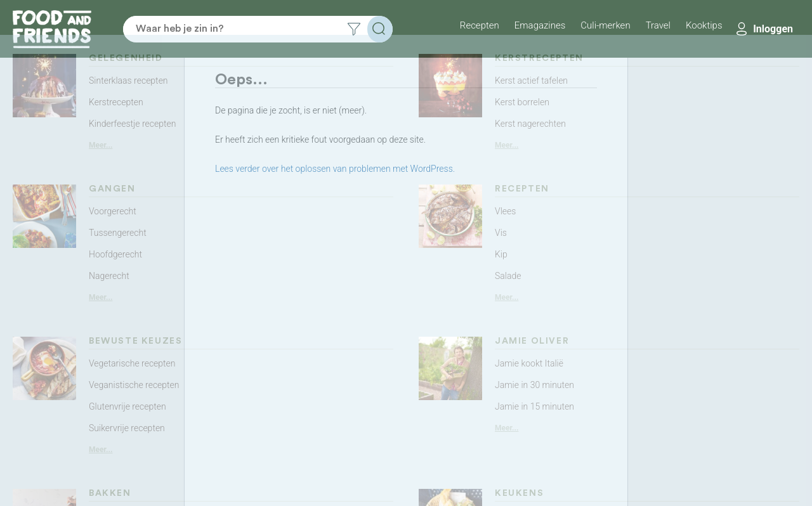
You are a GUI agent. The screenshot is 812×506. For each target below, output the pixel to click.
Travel (658, 25)
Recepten (480, 25)
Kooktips (704, 25)
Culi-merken (605, 25)
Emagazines (540, 25)
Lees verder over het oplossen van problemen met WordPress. (335, 169)
